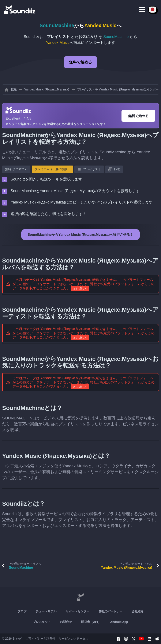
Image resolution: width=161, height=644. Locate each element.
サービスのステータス (74, 639)
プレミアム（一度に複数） (52, 169)
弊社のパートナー (111, 611)
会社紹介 (138, 611)
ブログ (22, 611)
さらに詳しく (80, 288)
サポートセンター (78, 611)
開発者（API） (91, 622)
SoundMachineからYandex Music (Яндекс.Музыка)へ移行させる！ (81, 235)
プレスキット (42, 622)
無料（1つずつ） (16, 169)
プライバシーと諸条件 (41, 639)
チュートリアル (46, 611)
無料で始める (80, 62)
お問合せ (66, 622)
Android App (119, 622)
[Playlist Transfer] (20, 9)
